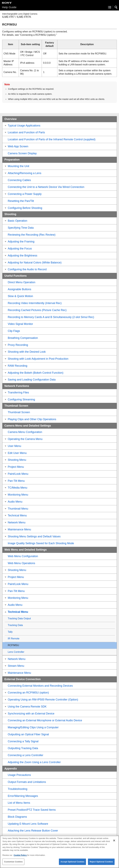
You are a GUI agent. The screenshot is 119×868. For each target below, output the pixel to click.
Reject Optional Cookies (101, 864)
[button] (116, 7)
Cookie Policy (20, 857)
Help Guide (9, 7)
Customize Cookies (13, 864)
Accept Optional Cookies (73, 864)
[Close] (114, 842)
